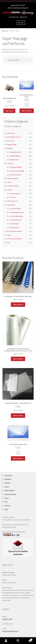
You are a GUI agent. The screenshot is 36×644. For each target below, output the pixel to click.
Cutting (10, 190)
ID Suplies (8, 479)
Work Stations (14, 224)
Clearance (10, 163)
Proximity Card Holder (14, 239)
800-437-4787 (21, 5)
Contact (7, 505)
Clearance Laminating (17, 171)
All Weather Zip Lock (14, 137)
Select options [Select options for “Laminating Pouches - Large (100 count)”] (18, 415)
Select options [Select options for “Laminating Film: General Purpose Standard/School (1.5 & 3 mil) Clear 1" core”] (18, 359)
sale (8, 242)
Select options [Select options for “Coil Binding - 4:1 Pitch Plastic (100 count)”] (18, 304)
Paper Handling (10, 490)
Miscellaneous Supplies (15, 231)
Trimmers (13, 197)
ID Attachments (12, 201)
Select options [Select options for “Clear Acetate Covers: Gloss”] (27, 111)
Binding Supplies (15, 156)
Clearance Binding (16, 167)
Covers (9, 182)
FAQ (6, 502)
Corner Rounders (15, 194)
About (7, 498)
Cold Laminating (13, 178)
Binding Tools (14, 160)
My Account (6, 641)
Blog (6, 509)
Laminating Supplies (16, 216)
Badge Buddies (12, 144)
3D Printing (11, 133)
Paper (9, 235)
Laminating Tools (15, 220)
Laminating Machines (17, 212)
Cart (28, 639)
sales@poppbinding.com (20, 8)
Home (6, 31)
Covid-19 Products (13, 186)
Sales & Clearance (15, 175)
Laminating (11, 205)
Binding (10, 148)
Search (18, 641)
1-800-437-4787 (7, 619)
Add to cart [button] (9, 111)
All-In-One (11, 141)
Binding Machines (15, 152)
